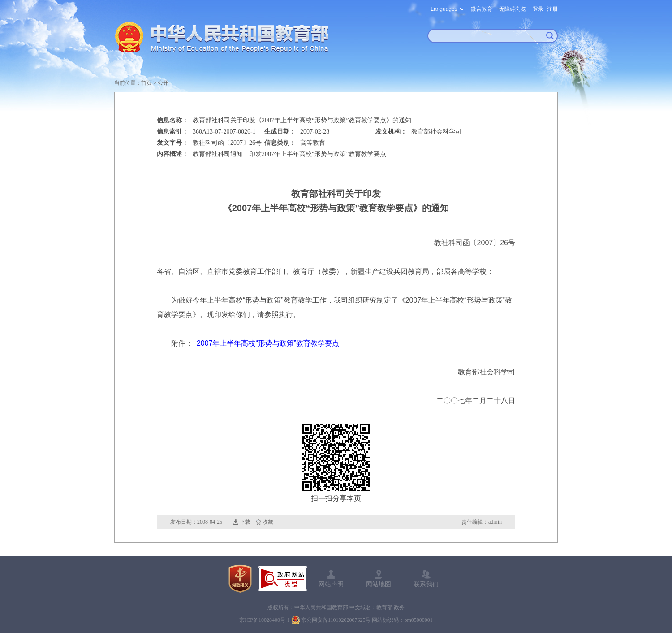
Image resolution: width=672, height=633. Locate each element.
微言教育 (482, 9)
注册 (552, 9)
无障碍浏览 (513, 9)
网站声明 (331, 584)
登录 (538, 9)
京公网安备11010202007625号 (336, 620)
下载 (245, 522)
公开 (163, 83)
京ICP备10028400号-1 (265, 620)
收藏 (268, 522)
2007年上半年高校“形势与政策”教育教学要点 (268, 343)
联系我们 (426, 584)
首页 (146, 83)
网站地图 (379, 584)
